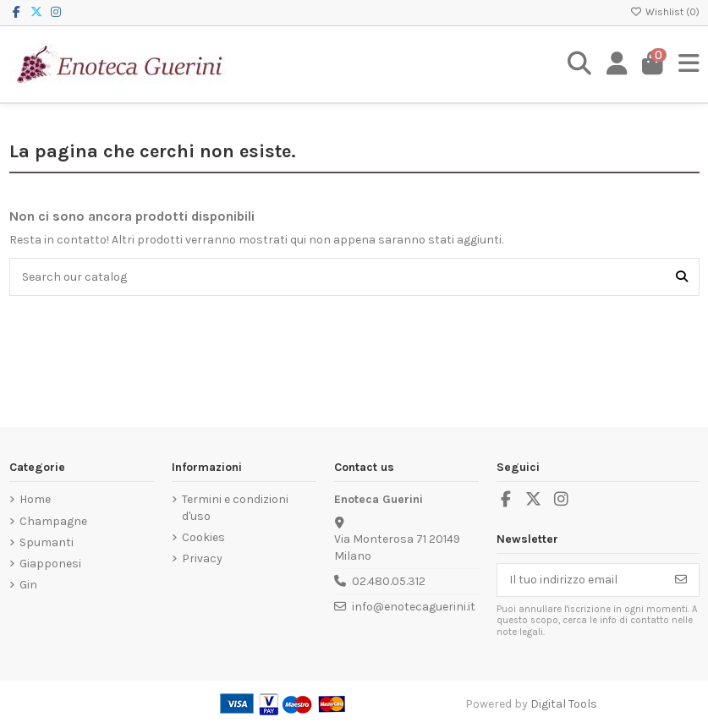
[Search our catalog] (682, 277)
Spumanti (47, 542)
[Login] (617, 64)
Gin (28, 585)
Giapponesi (50, 564)
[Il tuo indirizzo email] (581, 580)
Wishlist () (665, 12)
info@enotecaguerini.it (414, 607)
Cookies (203, 537)
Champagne (53, 521)
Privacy (202, 558)
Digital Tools (564, 704)
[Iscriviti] (681, 580)
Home (35, 499)
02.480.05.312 (389, 581)
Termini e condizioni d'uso (235, 508)
